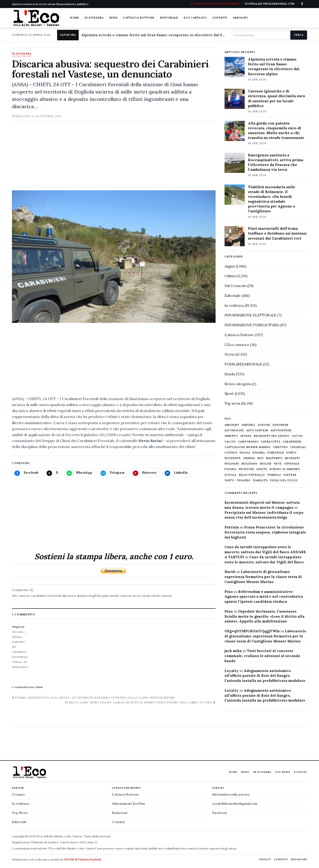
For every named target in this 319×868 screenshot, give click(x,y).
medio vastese (121, 596)
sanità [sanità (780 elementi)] (262, 469)
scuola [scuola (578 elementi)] (231, 475)
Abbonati (240, 18)
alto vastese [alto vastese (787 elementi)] (257, 430)
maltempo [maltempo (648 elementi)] (274, 458)
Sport (229, 394)
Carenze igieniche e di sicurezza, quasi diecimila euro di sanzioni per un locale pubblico (277, 98)
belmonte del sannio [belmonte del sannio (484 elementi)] (272, 436)
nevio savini (141, 596)
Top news (232, 403)
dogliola (95, 596)
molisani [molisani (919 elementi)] (232, 464)
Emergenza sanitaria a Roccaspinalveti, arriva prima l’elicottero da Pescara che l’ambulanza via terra (276, 162)
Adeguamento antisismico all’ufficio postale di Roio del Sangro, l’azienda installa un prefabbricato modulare (265, 676)
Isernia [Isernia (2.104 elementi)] (249, 458)
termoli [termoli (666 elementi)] (274, 475)
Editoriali (19, 822)
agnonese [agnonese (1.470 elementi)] (281, 425)
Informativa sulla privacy (231, 794)
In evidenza (94, 18)
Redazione (120, 813)
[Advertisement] (114, 158)
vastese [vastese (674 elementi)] (290, 475)
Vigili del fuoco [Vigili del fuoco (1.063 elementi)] (284, 480)
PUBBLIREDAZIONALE (243, 364)
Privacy (265, 859)
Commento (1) (23, 590)
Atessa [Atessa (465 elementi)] (246, 436)
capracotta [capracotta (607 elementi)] (271, 442)
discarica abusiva (75, 596)
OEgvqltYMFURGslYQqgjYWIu (252, 631)
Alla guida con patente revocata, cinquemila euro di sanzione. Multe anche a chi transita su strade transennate (276, 130)
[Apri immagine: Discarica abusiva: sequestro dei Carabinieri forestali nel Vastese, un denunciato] (114, 256)
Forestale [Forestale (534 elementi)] (276, 453)
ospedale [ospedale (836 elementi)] (292, 464)
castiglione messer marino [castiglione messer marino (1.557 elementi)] (248, 447)
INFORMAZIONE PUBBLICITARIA (252, 325)
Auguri (230, 266)
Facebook (219, 813)
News (113, 18)
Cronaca (18, 794)
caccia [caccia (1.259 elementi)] (297, 436)
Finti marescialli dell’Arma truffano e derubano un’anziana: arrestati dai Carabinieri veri (277, 233)
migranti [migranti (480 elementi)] (292, 458)
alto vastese (21, 596)
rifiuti (155, 596)
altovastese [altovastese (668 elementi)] (281, 430)
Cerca (299, 35)
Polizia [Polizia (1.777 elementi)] (231, 469)
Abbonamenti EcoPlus (128, 804)
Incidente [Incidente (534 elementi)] (233, 458)
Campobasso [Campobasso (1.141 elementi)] (248, 442)
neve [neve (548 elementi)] (278, 464)
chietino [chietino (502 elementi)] (280, 447)
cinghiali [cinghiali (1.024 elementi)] (298, 447)
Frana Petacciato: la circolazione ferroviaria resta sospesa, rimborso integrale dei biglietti (265, 532)
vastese (166, 596)
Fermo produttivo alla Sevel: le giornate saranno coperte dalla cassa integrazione (93, 698)
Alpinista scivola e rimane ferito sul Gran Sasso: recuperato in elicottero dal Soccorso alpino (154, 35)
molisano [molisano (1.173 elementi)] (250, 464)
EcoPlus (300, 772)
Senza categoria (238, 384)
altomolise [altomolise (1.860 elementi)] (234, 430)
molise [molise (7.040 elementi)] (266, 464)
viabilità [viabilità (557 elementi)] (260, 480)
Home (75, 18)
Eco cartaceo (195, 18)
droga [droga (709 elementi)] (245, 453)
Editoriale (169, 18)
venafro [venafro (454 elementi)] (244, 480)
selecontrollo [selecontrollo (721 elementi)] (252, 475)
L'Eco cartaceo (237, 345)
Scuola (230, 374)
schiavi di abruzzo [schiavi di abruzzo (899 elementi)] (285, 469)
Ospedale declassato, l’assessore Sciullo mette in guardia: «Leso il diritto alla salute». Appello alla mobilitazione (265, 616)
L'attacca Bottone (139, 18)
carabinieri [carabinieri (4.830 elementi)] (292, 442)
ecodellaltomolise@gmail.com (235, 804)
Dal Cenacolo (235, 286)
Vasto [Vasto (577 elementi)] (230, 480)
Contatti (220, 18)
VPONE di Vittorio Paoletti (83, 859)
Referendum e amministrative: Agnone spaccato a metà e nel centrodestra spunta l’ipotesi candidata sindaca (264, 597)
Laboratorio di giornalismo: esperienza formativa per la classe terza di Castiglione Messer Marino (263, 577)
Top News (283, 772)
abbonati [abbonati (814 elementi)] (232, 425)
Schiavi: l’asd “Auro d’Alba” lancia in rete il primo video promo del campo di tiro (140, 702)
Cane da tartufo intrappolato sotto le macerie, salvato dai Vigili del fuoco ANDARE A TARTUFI (265, 552)
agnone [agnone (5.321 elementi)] (264, 425)
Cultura (230, 276)
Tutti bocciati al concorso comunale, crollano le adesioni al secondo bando (262, 656)
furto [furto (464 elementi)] (291, 453)
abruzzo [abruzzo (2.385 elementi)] (248, 425)
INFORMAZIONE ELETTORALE (250, 315)
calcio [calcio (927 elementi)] (230, 442)
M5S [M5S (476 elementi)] (260, 458)
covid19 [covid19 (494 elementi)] (231, 453)
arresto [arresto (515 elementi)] (231, 436)
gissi (105, 596)
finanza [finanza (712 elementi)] (259, 453)
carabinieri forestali (46, 596)
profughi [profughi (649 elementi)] (246, 469)
